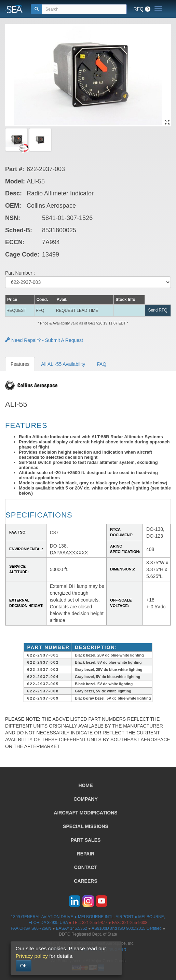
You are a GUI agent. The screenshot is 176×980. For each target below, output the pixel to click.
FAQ (101, 364)
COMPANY (86, 799)
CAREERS (85, 881)
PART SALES (86, 840)
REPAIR (86, 854)
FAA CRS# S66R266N (31, 928)
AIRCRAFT (85, 813)
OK (24, 966)
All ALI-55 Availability (63, 364)
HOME (86, 785)
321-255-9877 (95, 923)
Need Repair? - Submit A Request (44, 340)
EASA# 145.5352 (72, 928)
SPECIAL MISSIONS (86, 826)
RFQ (142, 9)
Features (20, 364)
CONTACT (86, 867)
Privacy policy (32, 956)
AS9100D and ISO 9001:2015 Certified (127, 928)
